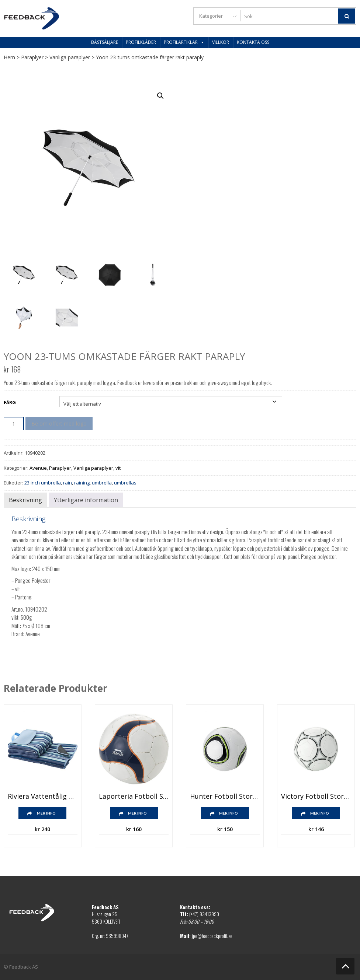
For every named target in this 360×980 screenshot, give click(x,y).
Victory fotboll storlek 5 (316, 797)
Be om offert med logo (59, 423)
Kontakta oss (253, 42)
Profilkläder (141, 42)
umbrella (102, 483)
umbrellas (125, 483)
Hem (9, 57)
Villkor (221, 42)
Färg (10, 402)
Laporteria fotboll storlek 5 (134, 797)
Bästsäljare (105, 42)
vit (118, 468)
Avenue (38, 468)
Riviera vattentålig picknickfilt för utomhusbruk (43, 797)
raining (82, 483)
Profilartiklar (184, 42)
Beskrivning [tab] (25, 500)
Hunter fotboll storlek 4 (225, 797)
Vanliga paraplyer (70, 57)
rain (67, 483)
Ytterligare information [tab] (86, 500)
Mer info (46, 813)
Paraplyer (32, 57)
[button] (160, 96)
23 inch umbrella (43, 483)
